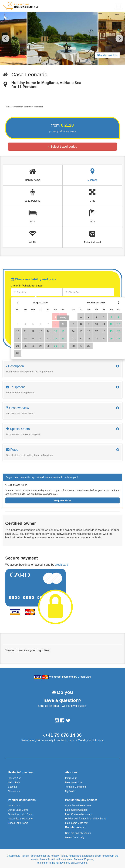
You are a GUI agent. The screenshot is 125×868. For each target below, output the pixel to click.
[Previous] (6, 38)
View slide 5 (65, 64)
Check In (21, 292)
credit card (61, 565)
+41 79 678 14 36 (63, 735)
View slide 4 (60, 64)
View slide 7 (74, 64)
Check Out (74, 292)
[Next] (119, 38)
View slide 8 (79, 64)
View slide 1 (47, 64)
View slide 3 (56, 64)
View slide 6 (69, 64)
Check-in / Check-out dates (27, 286)
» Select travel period (62, 147)
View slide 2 (51, 64)
